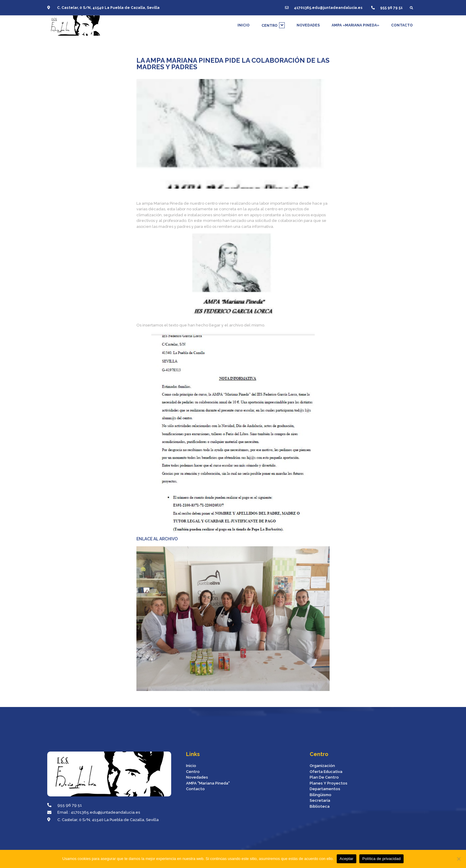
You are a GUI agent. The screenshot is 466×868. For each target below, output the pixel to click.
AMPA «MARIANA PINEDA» (355, 23)
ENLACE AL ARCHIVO (226, 437)
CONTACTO (402, 23)
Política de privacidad (381, 859)
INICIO (244, 23)
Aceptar (347, 859)
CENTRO (273, 23)
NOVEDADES (308, 23)
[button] (411, 6)
